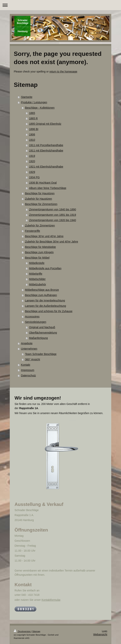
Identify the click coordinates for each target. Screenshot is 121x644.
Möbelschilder (37, 279)
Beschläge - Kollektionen (40, 108)
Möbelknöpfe (37, 263)
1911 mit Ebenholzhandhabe (46, 151)
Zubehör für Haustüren (39, 199)
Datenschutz (29, 375)
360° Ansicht (33, 359)
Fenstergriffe (33, 231)
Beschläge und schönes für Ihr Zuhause (49, 311)
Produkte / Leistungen (34, 102)
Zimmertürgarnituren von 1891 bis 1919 (53, 215)
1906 (32, 134)
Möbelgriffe (36, 274)
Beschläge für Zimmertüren (41, 204)
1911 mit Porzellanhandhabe (46, 145)
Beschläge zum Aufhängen (41, 295)
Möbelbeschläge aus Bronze (42, 290)
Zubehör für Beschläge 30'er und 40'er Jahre (52, 242)
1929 (32, 172)
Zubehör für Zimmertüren (40, 226)
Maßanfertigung (38, 338)
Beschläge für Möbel (37, 258)
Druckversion (22, 631)
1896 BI (34, 129)
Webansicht (100, 634)
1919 (32, 156)
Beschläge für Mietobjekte (40, 247)
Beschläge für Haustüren (40, 193)
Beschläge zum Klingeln (39, 252)
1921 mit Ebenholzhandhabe (46, 167)
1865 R (33, 118)
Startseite (27, 97)
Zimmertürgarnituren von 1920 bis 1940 (53, 220)
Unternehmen (29, 349)
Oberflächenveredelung (43, 333)
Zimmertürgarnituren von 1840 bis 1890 (53, 209)
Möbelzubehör (38, 284)
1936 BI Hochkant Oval (43, 183)
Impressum (28, 370)
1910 (32, 140)
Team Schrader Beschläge (41, 354)
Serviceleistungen (36, 322)
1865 (32, 113)
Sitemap (36, 631)
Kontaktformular (51, 600)
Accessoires (32, 317)
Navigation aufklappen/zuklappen (60, 5)
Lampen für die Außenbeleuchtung (46, 306)
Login (105, 631)
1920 (32, 161)
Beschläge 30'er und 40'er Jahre (44, 236)
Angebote (27, 343)
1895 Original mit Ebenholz (45, 124)
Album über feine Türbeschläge (48, 188)
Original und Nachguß (42, 327)
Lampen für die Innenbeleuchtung (45, 300)
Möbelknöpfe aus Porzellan (45, 268)
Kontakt (26, 365)
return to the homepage (63, 72)
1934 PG (34, 177)
